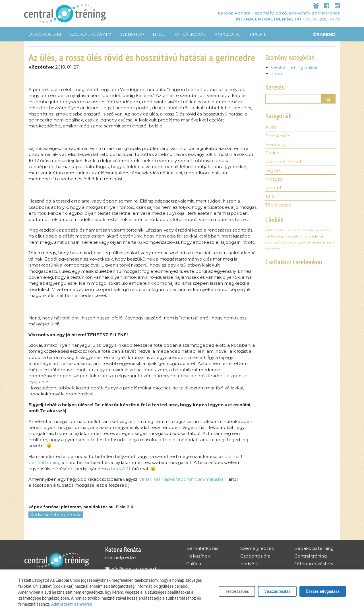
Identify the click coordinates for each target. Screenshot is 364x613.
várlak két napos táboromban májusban (183, 479)
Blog (159, 34)
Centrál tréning (311, 556)
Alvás (271, 127)
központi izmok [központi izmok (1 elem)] (297, 237)
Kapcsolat (228, 34)
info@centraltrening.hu (269, 19)
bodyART (121, 469)
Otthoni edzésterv (314, 564)
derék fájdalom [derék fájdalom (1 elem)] (299, 230)
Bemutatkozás (202, 548)
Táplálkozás (190, 34)
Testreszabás (237, 591)
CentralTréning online (294, 67)
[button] (329, 99)
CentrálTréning (45, 462)
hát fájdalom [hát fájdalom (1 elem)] (275, 237)
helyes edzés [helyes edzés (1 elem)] (320, 230)
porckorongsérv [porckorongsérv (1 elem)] (294, 242)
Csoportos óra (255, 556)
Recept (273, 188)
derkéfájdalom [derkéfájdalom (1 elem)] (276, 230)
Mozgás (274, 179)
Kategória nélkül (283, 162)
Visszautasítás (277, 591)
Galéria (194, 564)
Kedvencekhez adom (56, 515)
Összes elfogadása (323, 591)
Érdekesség (278, 136)
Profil (258, 34)
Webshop (132, 34)
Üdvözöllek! (45, 34)
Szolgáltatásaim (90, 34)
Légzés (273, 170)
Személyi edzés (257, 548)
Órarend (324, 34)
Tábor (277, 74)
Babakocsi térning (314, 548)
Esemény (275, 144)
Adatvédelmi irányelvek (72, 604)
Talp (270, 196)
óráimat (233, 456)
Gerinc (272, 153)
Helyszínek (198, 556)
